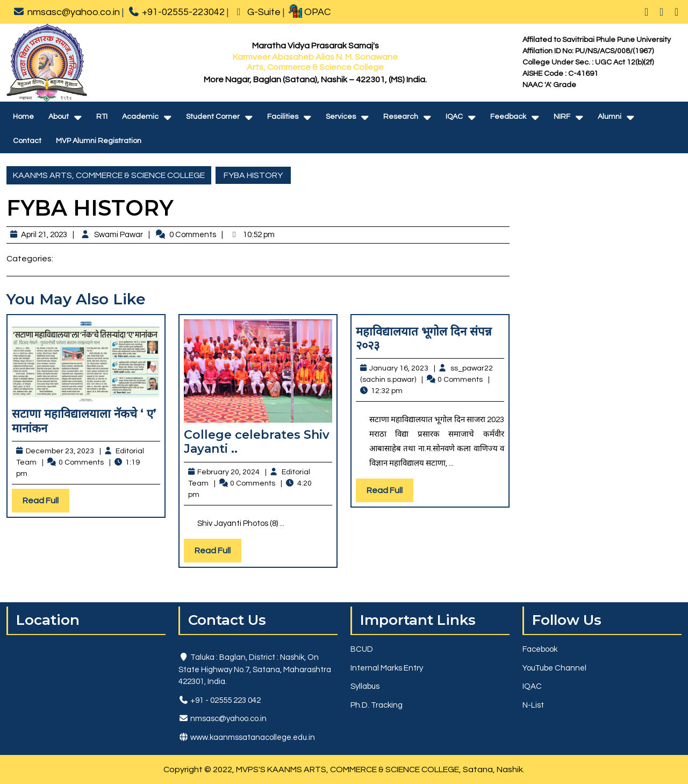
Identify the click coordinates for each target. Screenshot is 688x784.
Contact (27, 141)
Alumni (610, 117)
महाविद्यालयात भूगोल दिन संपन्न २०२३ (424, 338)
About (59, 117)
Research (401, 117)
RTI (102, 117)
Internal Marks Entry (387, 668)
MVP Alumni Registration (99, 141)
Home (23, 117)
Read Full (46, 503)
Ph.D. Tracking (377, 705)
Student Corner (213, 117)
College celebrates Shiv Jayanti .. (257, 442)
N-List (533, 705)
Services (341, 117)
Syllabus (365, 686)
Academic (140, 117)
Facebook (540, 649)
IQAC (454, 117)
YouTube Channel (554, 668)
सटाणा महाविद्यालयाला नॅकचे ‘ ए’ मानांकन (84, 421)
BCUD (362, 649)
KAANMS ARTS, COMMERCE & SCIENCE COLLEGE (109, 175)
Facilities (283, 117)
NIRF (562, 117)
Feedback (508, 117)
